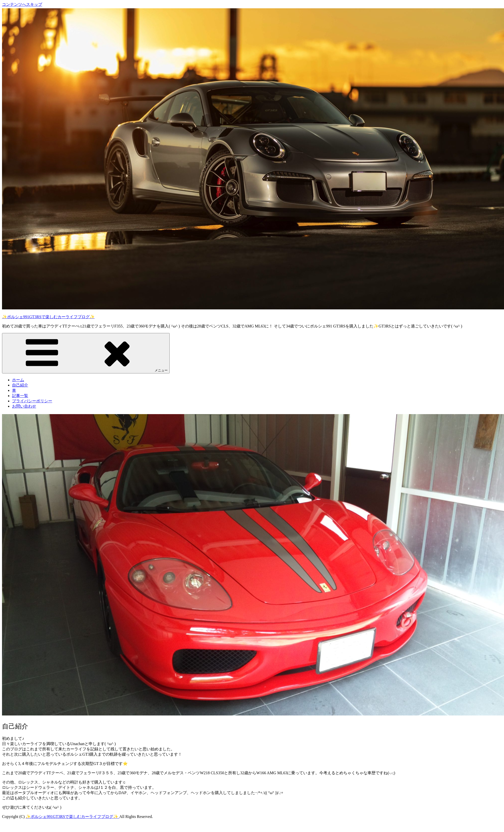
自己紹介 (20, 385)
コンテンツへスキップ (22, 4)
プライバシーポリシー (32, 401)
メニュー (86, 353)
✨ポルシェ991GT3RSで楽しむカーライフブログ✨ (48, 317)
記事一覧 (20, 396)
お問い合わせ (24, 406)
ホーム (18, 380)
